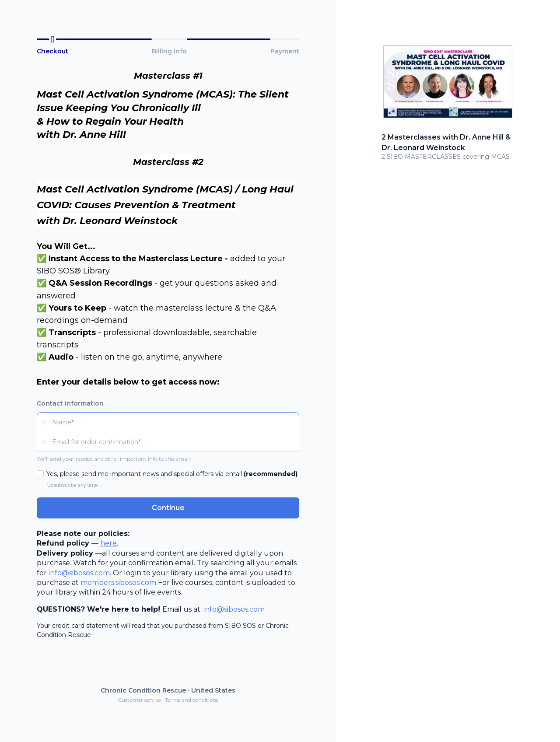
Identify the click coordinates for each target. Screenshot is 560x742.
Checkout (52, 51)
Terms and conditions (192, 700)
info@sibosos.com (79, 573)
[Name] (176, 422)
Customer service (139, 700)
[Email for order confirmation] (176, 442)
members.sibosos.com (118, 583)
